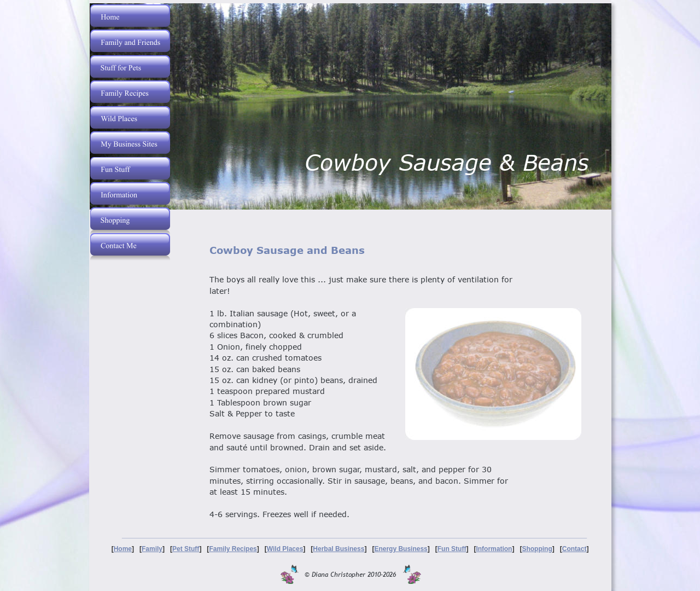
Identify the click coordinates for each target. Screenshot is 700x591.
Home (123, 549)
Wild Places (285, 549)
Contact (574, 549)
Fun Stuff (452, 549)
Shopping (537, 549)
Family (152, 549)
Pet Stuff (186, 549)
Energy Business (401, 549)
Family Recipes (233, 549)
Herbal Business (339, 549)
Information (494, 549)
